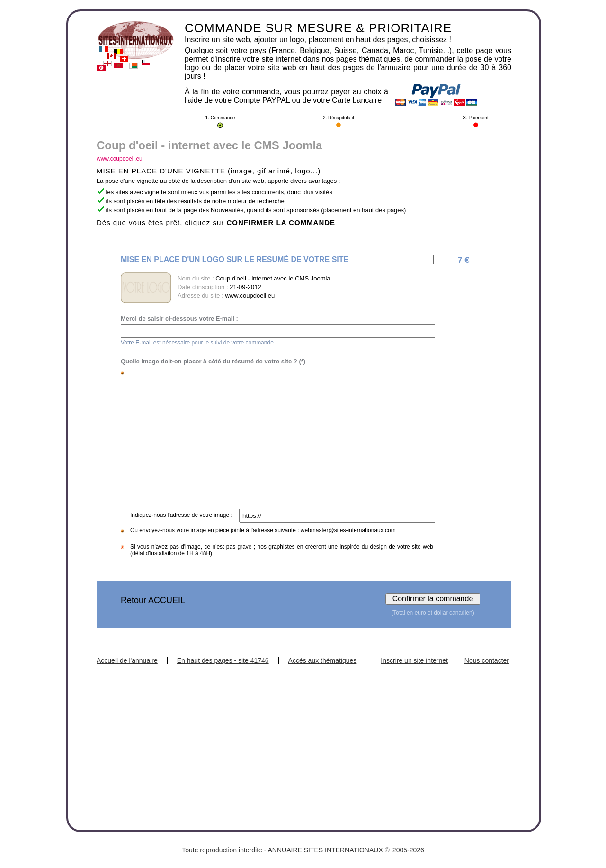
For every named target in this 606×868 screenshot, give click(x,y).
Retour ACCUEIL (153, 600)
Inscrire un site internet (414, 660)
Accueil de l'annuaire (127, 660)
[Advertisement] (279, 438)
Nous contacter (487, 660)
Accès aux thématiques (323, 660)
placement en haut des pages (364, 210)
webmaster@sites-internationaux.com (348, 530)
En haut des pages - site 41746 (223, 660)
